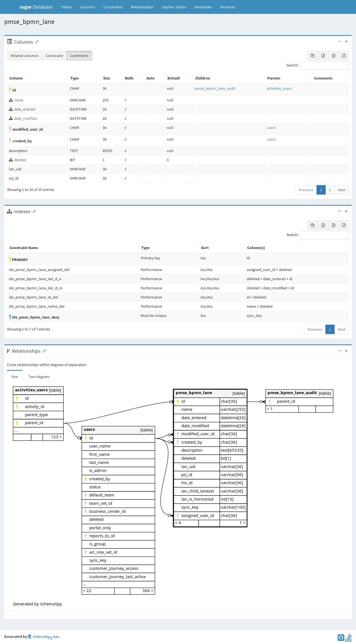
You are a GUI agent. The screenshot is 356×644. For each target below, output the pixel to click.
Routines (228, 7)
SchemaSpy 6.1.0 (44, 637)
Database (36, 7)
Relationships (142, 7)
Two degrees (39, 377)
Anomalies (203, 7)
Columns (88, 7)
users (271, 128)
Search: (318, 66)
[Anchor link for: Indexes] (33, 211)
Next (342, 190)
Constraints (113, 7)
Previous (306, 190)
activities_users (279, 88)
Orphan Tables (174, 7)
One (15, 377)
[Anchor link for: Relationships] (43, 350)
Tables (68, 7)
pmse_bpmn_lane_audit (215, 88)
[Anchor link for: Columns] (36, 41)
